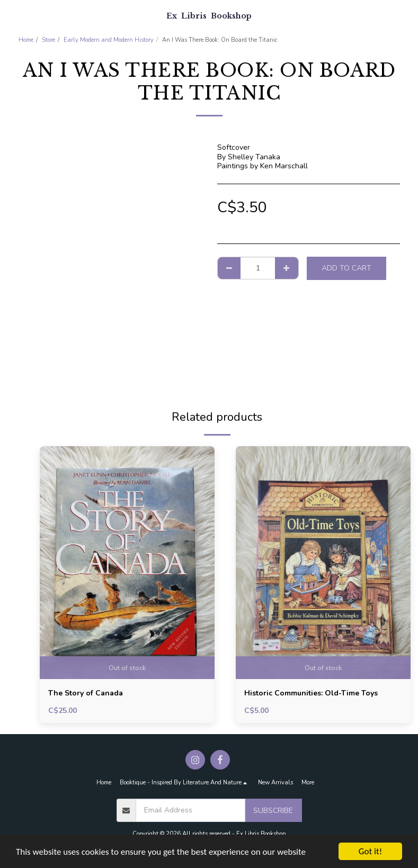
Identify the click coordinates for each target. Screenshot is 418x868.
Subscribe (273, 811)
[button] (12, 15)
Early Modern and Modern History (109, 40)
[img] (127, 563)
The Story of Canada (86, 693)
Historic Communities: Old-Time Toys (311, 693)
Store (48, 40)
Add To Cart (346, 268)
